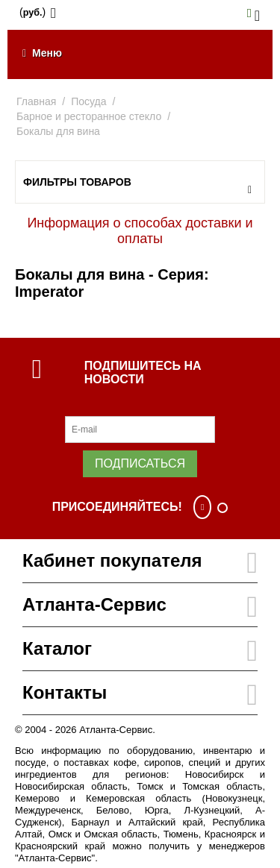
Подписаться (140, 463)
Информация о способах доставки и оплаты (140, 231)
